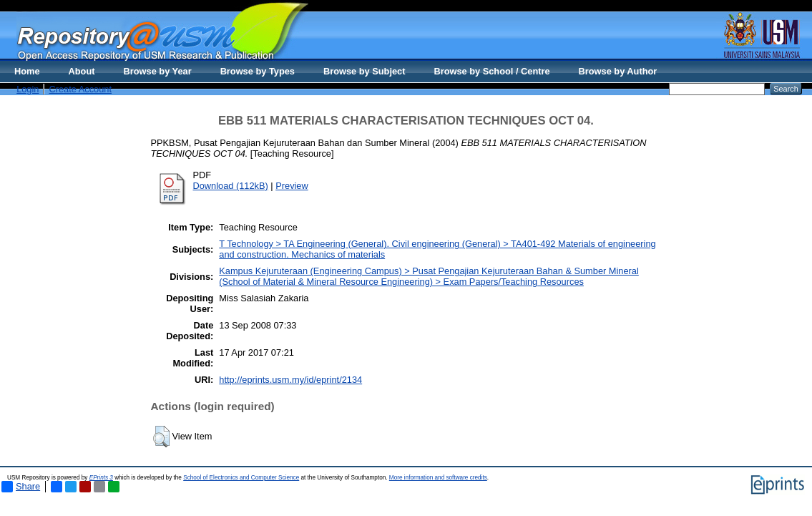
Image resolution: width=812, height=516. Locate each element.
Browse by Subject (365, 71)
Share (21, 487)
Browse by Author (618, 71)
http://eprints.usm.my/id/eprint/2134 (290, 380)
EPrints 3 (101, 478)
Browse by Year (158, 71)
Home (27, 71)
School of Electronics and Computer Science (241, 478)
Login (28, 89)
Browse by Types (258, 71)
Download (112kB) (231, 186)
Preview (292, 186)
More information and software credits (438, 478)
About (82, 71)
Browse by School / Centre (491, 71)
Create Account (80, 89)
